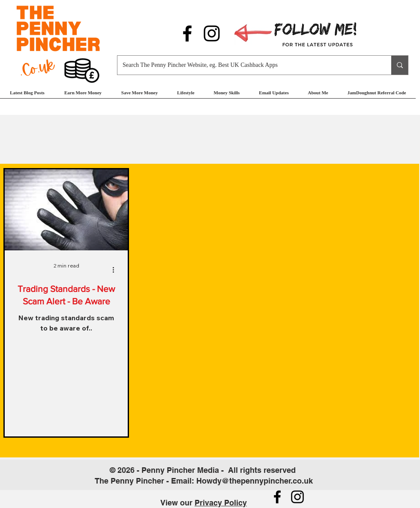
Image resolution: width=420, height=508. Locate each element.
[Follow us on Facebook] (187, 33)
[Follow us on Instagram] (212, 33)
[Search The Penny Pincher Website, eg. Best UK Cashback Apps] (248, 65)
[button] (83, 95)
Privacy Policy (221, 503)
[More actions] (116, 270)
